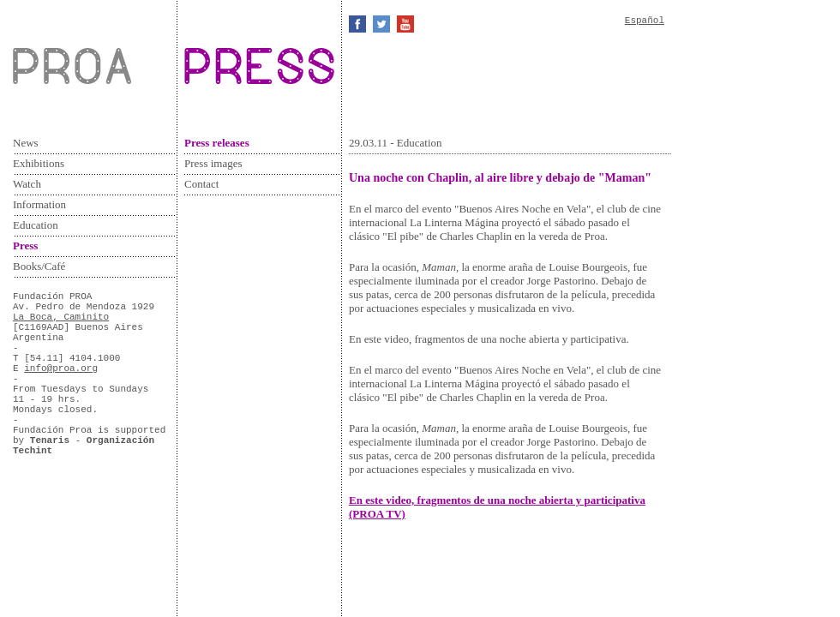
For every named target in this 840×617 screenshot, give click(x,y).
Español (645, 21)
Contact (201, 184)
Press (25, 246)
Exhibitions (39, 163)
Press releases (217, 143)
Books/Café (39, 266)
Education (36, 225)
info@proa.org (61, 368)
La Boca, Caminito (61, 317)
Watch (27, 184)
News (26, 143)
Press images (213, 163)
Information (39, 204)
